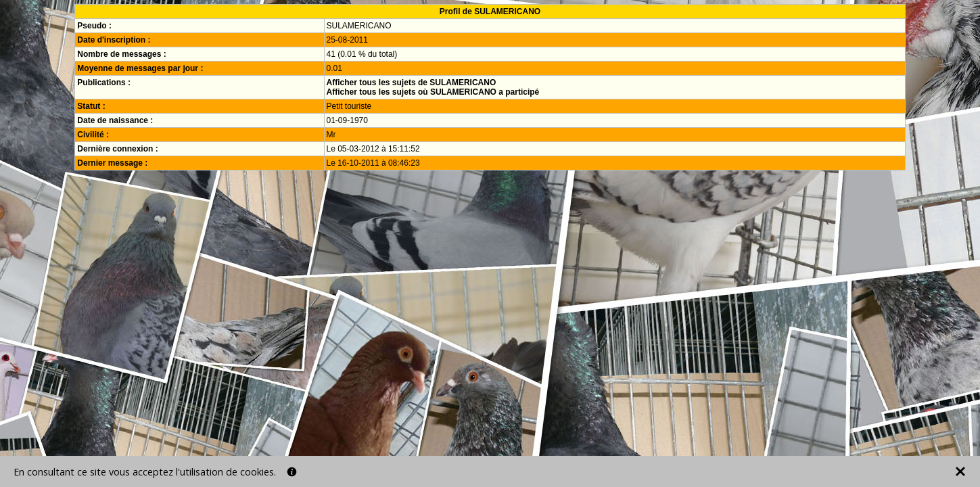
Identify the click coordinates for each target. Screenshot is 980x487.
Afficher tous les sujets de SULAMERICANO (412, 83)
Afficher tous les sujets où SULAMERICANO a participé (433, 92)
